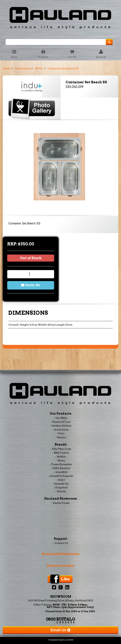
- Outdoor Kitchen (61, 426)
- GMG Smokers (61, 468)
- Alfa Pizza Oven (61, 449)
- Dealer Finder (61, 503)
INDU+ (39, 68)
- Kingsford (61, 488)
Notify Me (31, 285)
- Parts (61, 433)
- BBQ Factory (61, 453)
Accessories (23, 68)
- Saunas (61, 437)
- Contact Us (61, 543)
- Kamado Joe (61, 484)
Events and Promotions (61, 554)
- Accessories (61, 430)
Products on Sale (61, 566)
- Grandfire (61, 472)
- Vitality (61, 491)
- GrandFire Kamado (61, 476)
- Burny (61, 461)
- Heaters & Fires (61, 422)
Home (7, 68)
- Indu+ (61, 480)
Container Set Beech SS (63, 68)
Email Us (61, 630)
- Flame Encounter (61, 464)
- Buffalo (61, 457)
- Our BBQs (61, 418)
